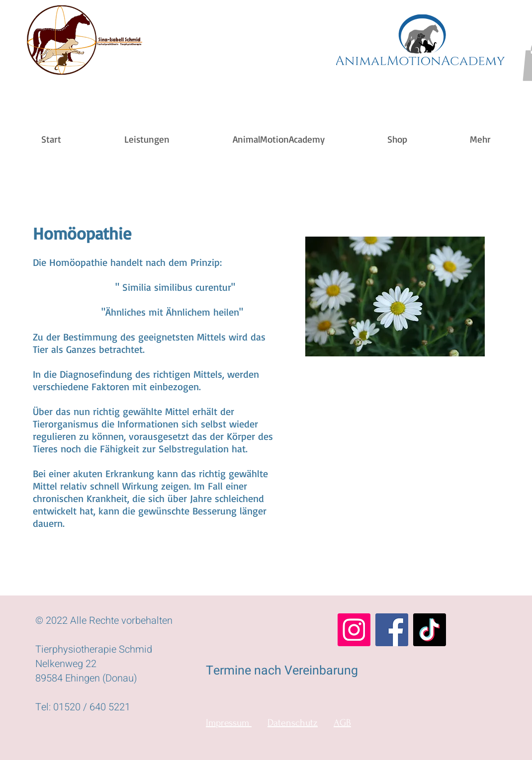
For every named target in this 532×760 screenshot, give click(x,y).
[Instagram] (354, 630)
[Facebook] (392, 630)
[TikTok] (430, 630)
